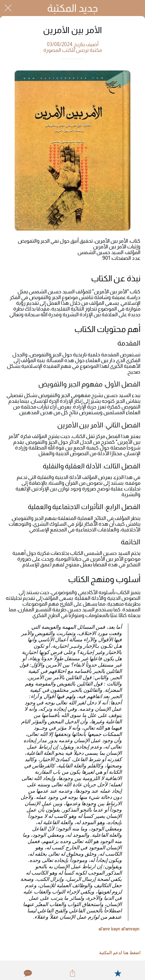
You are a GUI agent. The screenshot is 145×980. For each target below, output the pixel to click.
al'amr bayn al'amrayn (119, 929)
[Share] (72, 973)
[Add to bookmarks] (118, 973)
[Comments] (27, 973)
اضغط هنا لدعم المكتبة (120, 953)
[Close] (8, 8)
